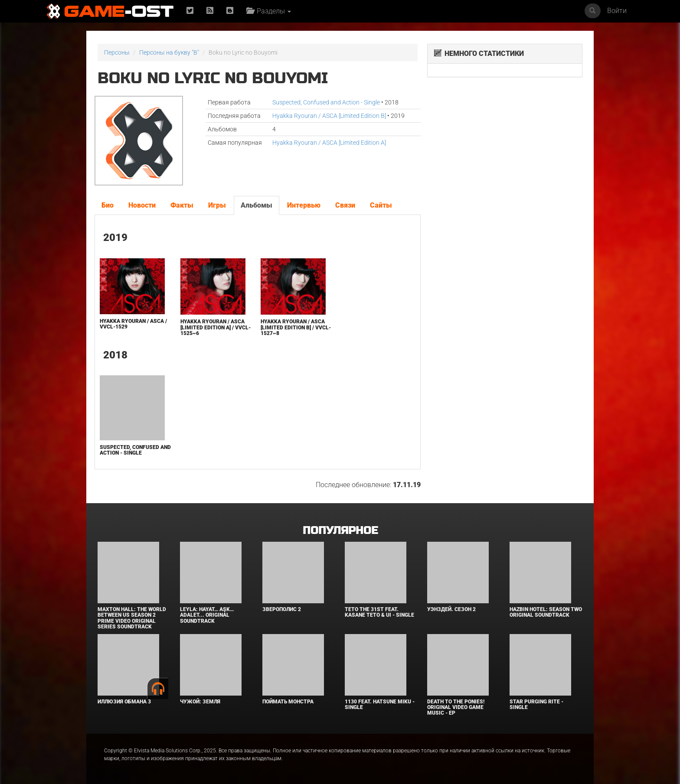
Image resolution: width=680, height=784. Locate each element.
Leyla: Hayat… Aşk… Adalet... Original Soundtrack (207, 615)
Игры (217, 205)
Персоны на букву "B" (169, 52)
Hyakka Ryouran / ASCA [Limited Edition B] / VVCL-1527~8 (296, 327)
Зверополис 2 (282, 609)
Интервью (304, 205)
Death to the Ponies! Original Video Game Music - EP (456, 707)
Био (108, 205)
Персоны (117, 52)
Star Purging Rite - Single (536, 704)
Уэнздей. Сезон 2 (451, 609)
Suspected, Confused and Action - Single (326, 102)
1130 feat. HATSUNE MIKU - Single (380, 704)
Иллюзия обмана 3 (124, 702)
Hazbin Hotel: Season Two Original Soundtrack (546, 612)
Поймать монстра (288, 702)
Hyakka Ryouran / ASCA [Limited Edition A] (329, 143)
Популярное (340, 531)
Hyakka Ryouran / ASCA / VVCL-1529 (133, 324)
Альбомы (257, 205)
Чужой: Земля (200, 702)
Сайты (381, 205)
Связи (345, 205)
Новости (142, 205)
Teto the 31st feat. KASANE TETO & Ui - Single (379, 612)
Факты (182, 205)
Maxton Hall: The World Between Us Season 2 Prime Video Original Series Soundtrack (132, 618)
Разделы (269, 11)
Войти (617, 11)
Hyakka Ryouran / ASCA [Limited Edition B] (329, 116)
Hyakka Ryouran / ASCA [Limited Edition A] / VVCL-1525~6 (216, 327)
